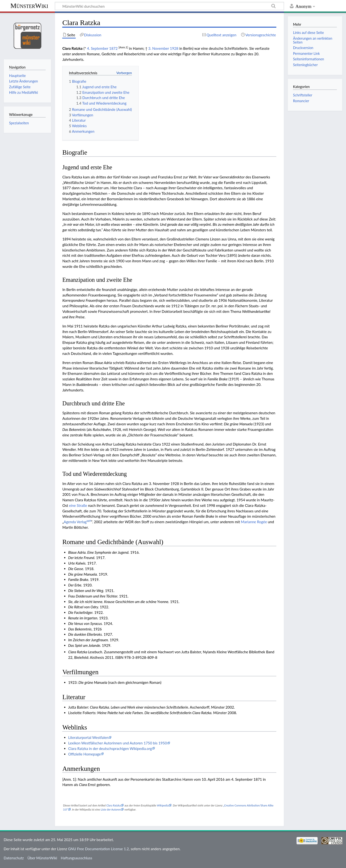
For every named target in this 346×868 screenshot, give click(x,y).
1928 (174, 48)
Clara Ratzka (113, 805)
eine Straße (78, 505)
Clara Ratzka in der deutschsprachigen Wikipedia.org (110, 748)
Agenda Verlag (77, 522)
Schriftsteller (303, 95)
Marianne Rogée (254, 522)
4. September (98, 48)
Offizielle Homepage (85, 754)
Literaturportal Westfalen (88, 737)
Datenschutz (14, 858)
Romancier (301, 101)
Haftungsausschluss (77, 858)
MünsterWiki (29, 6)
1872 (113, 48)
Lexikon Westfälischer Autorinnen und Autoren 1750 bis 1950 (118, 743)
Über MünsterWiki (42, 858)
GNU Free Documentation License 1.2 (98, 849)
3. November (159, 48)
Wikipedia (163, 805)
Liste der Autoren (111, 809)
